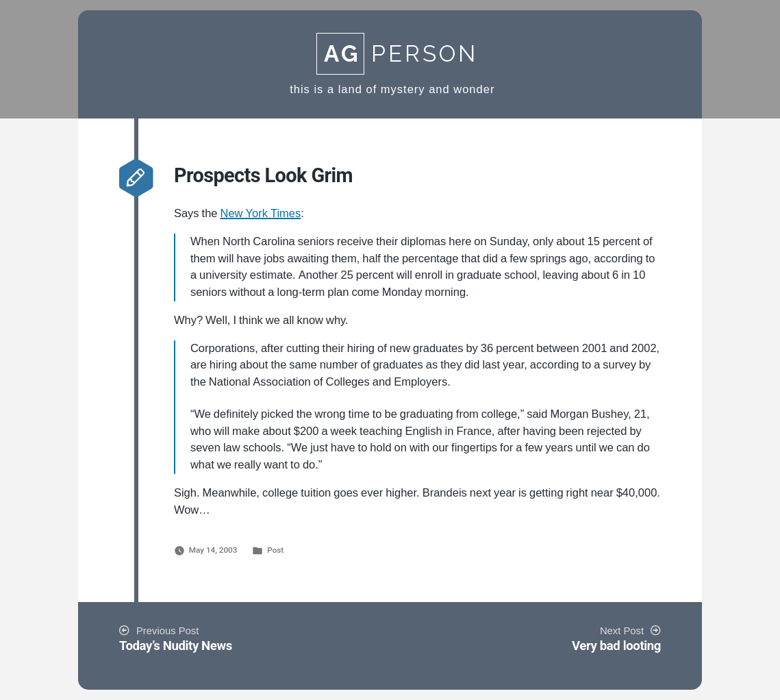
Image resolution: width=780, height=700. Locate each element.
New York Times (261, 214)
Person (397, 54)
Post (275, 550)
